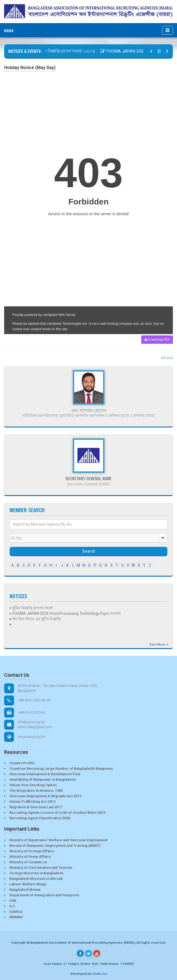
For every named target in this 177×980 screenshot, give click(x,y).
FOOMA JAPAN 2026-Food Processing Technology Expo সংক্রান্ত (67, 613)
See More (159, 644)
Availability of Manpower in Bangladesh (42, 780)
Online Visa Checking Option (33, 785)
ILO (12, 906)
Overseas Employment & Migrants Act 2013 (45, 796)
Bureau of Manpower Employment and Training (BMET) (55, 846)
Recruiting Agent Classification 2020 (40, 818)
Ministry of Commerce (28, 862)
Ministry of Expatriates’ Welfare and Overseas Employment (58, 840)
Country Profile (22, 763)
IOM (13, 901)
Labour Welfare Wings (28, 884)
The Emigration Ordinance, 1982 (36, 791)
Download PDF (157, 340)
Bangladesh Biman (25, 890)
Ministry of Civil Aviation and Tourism (41, 868)
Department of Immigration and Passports (44, 895)
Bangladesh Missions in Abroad (36, 879)
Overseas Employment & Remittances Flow (45, 774)
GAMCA (16, 912)
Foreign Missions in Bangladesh (36, 873)
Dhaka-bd (99, 974)
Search (89, 551)
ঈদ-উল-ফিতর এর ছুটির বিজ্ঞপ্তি (37, 619)
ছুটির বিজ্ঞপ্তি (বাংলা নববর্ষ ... (34, 608)
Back (167, 358)
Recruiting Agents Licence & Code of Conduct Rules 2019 (57, 813)
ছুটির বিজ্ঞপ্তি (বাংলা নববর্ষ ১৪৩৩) (67, 51)
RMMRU (16, 917)
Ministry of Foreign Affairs (32, 851)
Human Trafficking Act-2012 (32, 802)
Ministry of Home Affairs (30, 857)
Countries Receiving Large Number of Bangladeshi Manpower (61, 769)
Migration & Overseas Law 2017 (36, 807)
